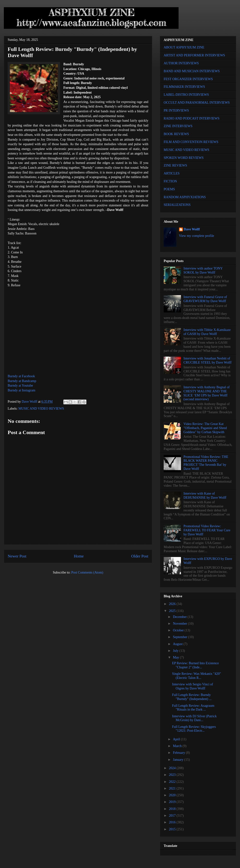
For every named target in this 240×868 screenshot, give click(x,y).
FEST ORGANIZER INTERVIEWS (188, 79)
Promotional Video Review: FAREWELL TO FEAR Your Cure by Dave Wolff (207, 530)
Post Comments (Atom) (87, 572)
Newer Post (17, 556)
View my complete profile (197, 236)
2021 (173, 788)
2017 (173, 816)
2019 (173, 802)
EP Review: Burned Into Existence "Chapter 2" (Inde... (195, 665)
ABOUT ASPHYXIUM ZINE (184, 47)
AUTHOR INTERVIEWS (181, 63)
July (176, 651)
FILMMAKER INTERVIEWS (184, 87)
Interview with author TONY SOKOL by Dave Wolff (203, 270)
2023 (173, 775)
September (180, 637)
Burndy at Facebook (21, 376)
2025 (173, 611)
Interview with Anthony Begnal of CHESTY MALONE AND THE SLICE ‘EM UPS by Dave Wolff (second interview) (207, 393)
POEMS (169, 189)
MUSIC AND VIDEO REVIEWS (41, 409)
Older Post (140, 556)
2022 (173, 782)
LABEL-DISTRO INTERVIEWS (186, 95)
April (177, 739)
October (179, 630)
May (176, 657)
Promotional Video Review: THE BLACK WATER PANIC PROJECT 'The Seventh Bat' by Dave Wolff (206, 463)
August (178, 644)
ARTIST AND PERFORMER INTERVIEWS (194, 55)
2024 (173, 768)
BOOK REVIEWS (176, 134)
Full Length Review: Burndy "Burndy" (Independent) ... (192, 697)
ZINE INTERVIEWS (178, 126)
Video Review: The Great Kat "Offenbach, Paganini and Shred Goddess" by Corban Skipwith (205, 428)
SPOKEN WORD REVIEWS (184, 158)
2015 (173, 829)
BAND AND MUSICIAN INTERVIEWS (192, 71)
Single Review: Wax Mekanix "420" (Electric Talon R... (197, 676)
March (178, 746)
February (179, 753)
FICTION (170, 181)
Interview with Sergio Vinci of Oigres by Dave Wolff (193, 686)
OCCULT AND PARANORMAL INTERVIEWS (197, 103)
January (178, 760)
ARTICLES (172, 173)
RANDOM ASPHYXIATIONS (185, 197)
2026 (173, 604)
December (180, 617)
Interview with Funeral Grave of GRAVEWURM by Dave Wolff (205, 299)
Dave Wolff (192, 229)
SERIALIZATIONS (177, 205)
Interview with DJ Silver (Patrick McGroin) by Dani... (194, 718)
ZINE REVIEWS (175, 165)
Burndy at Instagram (21, 390)
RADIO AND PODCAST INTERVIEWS (192, 118)
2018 (173, 809)
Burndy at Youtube (20, 386)
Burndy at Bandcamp (22, 381)
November (180, 624)
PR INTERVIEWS (176, 111)
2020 (173, 795)
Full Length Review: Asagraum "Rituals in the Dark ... (193, 708)
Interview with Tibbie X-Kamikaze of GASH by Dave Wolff (207, 332)
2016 (173, 822)
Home (79, 556)
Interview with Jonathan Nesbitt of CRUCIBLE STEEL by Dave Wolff (208, 360)
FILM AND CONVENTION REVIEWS (191, 142)
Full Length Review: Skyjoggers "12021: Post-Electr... (194, 729)
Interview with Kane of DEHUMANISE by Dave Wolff (205, 496)
